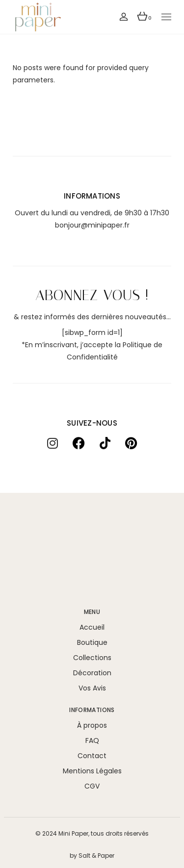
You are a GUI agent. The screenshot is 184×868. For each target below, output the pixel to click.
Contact (92, 756)
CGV (92, 786)
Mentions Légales (92, 771)
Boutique (92, 642)
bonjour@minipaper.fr (92, 225)
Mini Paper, (74, 833)
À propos (92, 725)
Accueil (92, 627)
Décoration (92, 673)
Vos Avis (92, 688)
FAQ (92, 740)
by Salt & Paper (92, 855)
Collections (92, 658)
